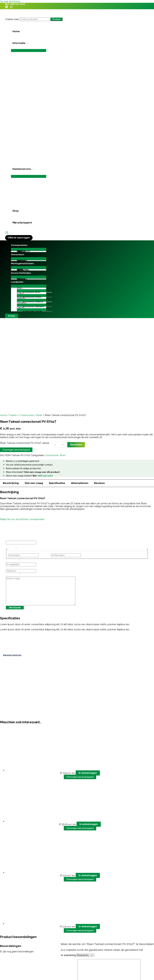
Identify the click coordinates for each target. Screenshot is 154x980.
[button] (29, 43)
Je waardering (68, 955)
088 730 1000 (18, 4)
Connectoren (27, 415)
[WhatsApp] (11, 8)
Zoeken (56, 19)
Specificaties (57, 483)
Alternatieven (80, 483)
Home (3, 415)
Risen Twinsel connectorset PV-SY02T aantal (25, 443)
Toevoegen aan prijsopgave (16, 450)
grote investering (30, 957)
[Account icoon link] (7, 233)
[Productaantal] (57, 445)
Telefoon (11, 568)
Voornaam (45, 555)
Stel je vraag (13, 575)
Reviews (99, 483)
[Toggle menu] (29, 51)
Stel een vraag (34, 483)
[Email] (7, 8)
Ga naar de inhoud (10, 1)
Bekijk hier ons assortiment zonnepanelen (22, 519)
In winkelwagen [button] (88, 773)
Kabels (13, 415)
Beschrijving (11, 483)
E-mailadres (13, 561)
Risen (39, 415)
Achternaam (88, 555)
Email (9, 539)
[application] (26, 43)
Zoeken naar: (12, 19)
